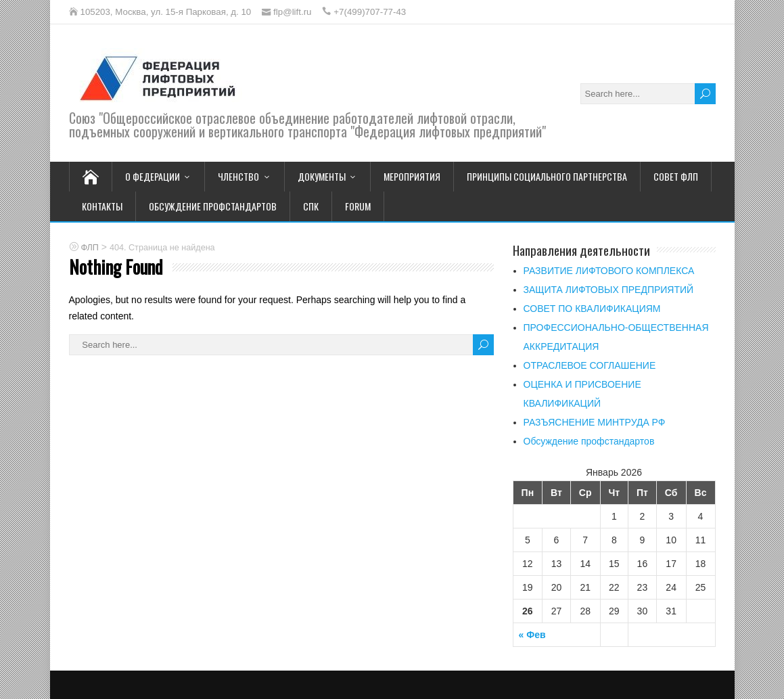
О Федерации (153, 176)
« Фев (532, 635)
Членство (238, 176)
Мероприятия (412, 176)
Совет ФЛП (676, 176)
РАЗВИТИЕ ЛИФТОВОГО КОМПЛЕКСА (609, 271)
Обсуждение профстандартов (213, 206)
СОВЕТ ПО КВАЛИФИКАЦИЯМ (592, 309)
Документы (322, 176)
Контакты (102, 206)
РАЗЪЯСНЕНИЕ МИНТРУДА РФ (595, 422)
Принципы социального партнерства (547, 176)
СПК (311, 206)
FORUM (358, 206)
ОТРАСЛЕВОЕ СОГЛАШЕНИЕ (590, 365)
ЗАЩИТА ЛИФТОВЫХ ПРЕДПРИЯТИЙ (609, 290)
